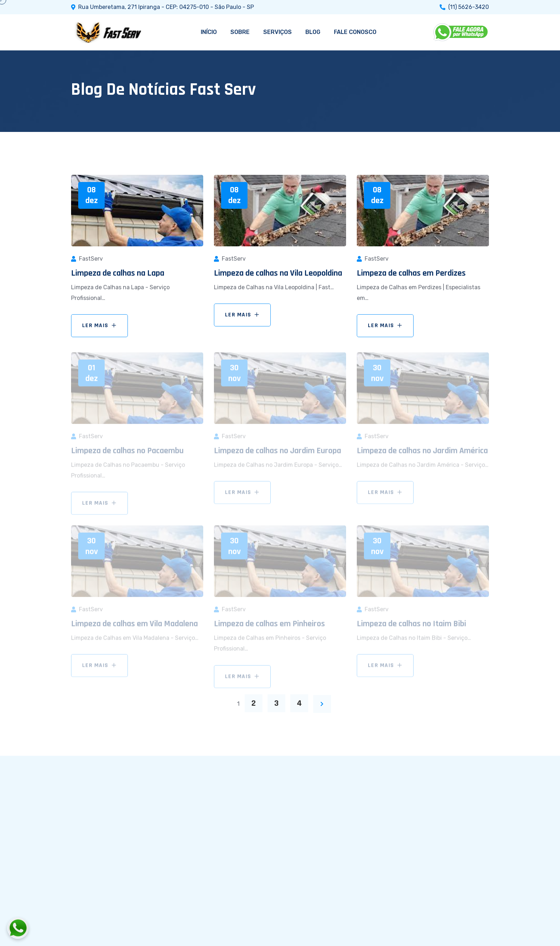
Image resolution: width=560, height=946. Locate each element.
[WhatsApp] (461, 32)
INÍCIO (209, 32)
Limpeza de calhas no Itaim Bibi (411, 626)
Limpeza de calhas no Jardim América (422, 453)
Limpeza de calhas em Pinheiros (269, 626)
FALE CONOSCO (355, 32)
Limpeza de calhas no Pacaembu (127, 453)
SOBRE (240, 32)
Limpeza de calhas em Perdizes (411, 273)
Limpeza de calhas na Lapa (118, 273)
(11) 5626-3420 (469, 7)
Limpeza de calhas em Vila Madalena (134, 626)
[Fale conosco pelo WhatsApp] (57, 928)
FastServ (91, 259)
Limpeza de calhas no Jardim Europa (277, 453)
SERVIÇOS (277, 32)
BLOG (313, 32)
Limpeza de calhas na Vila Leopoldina (278, 273)
